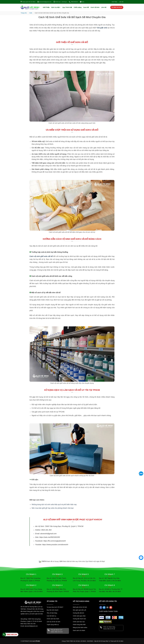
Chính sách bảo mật (79, 622)
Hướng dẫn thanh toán (79, 619)
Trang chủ (24, 13)
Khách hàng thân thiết (79, 625)
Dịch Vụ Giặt (56, 7)
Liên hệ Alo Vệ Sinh (10, 636)
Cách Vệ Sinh (95, 7)
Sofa (31, 13)
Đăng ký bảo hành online (80, 628)
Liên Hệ (121, 2)
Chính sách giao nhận (79, 616)
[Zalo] (141, 474)
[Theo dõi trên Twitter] (104, 608)
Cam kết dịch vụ (52, 616)
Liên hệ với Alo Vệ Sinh (54, 622)
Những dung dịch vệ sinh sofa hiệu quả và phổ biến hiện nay (54, 504)
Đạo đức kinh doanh (53, 610)
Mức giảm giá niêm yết (79, 610)
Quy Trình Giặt (67, 7)
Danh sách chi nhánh (79, 630)
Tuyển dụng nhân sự (53, 625)
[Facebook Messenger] (141, 558)
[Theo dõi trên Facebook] (101, 608)
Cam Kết (86, 7)
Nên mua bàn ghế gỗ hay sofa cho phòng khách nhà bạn (53, 508)
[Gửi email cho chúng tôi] (107, 608)
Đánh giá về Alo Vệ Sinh (80, 607)
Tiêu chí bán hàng (52, 613)
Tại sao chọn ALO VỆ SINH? (55, 607)
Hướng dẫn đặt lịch (79, 613)
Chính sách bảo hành (53, 619)
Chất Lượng (78, 7)
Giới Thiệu (114, 2)
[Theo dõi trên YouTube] (111, 608)
